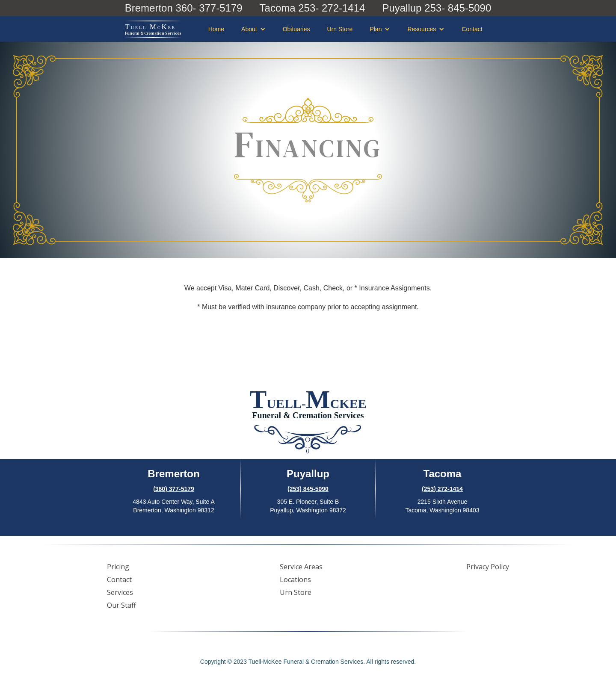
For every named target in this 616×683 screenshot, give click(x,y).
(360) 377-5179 (174, 489)
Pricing (118, 567)
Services (120, 592)
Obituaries (296, 29)
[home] (153, 29)
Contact (472, 29)
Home (216, 29)
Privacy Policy (488, 567)
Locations (295, 580)
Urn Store (340, 29)
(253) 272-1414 (442, 489)
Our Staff (121, 605)
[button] (253, 29)
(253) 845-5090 (308, 489)
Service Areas (301, 567)
